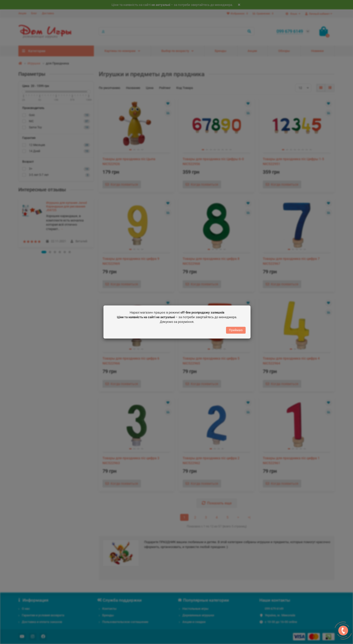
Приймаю (236, 330)
